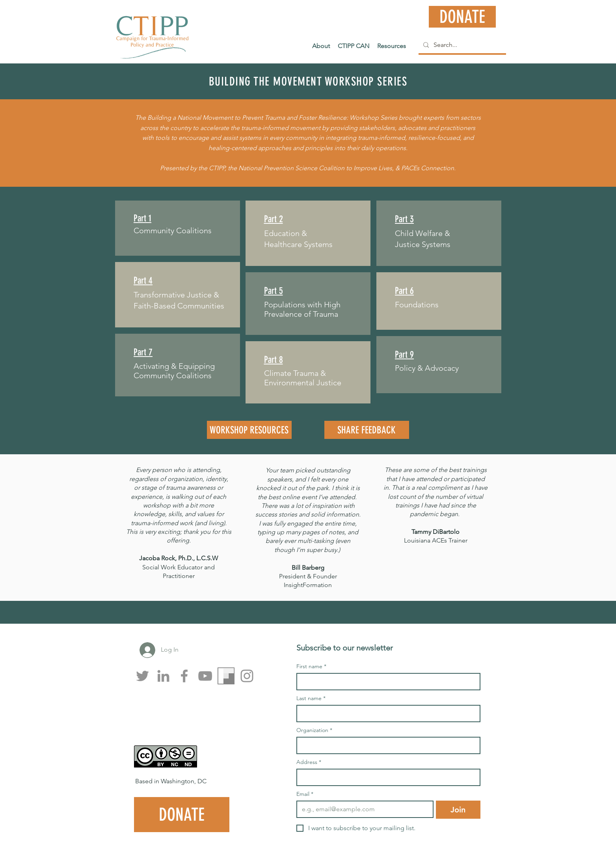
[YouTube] (205, 676)
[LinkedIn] (163, 676)
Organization (314, 730)
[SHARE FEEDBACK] (367, 430)
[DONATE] (462, 17)
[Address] (386, 777)
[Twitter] (142, 676)
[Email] (363, 809)
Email (305, 794)
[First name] (386, 682)
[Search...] (462, 45)
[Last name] (386, 714)
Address (309, 762)
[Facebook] (184, 676)
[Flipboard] (226, 676)
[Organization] (386, 745)
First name (311, 666)
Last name (311, 698)
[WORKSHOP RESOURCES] (249, 430)
